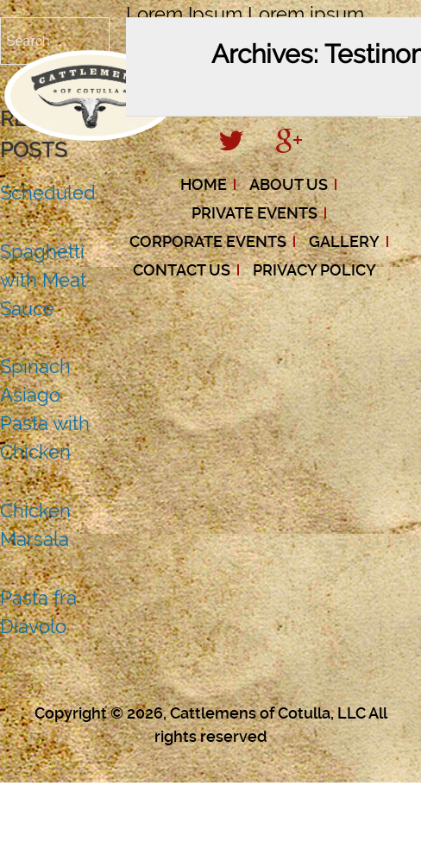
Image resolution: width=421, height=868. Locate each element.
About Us (289, 184)
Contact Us (182, 270)
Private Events (254, 213)
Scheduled (48, 193)
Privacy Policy (314, 270)
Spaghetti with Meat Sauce (43, 280)
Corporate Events (208, 241)
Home (204, 184)
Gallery (344, 241)
